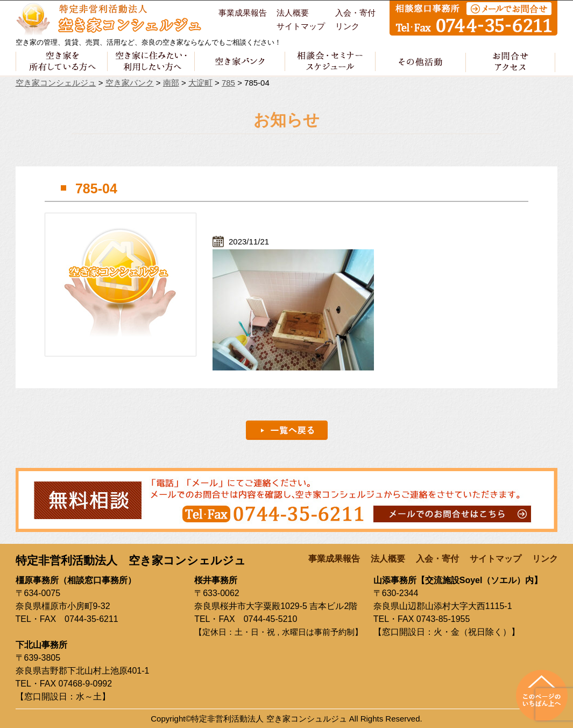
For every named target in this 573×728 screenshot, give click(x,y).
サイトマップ (301, 26)
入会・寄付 (355, 13)
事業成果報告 (243, 13)
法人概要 (293, 13)
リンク (347, 26)
